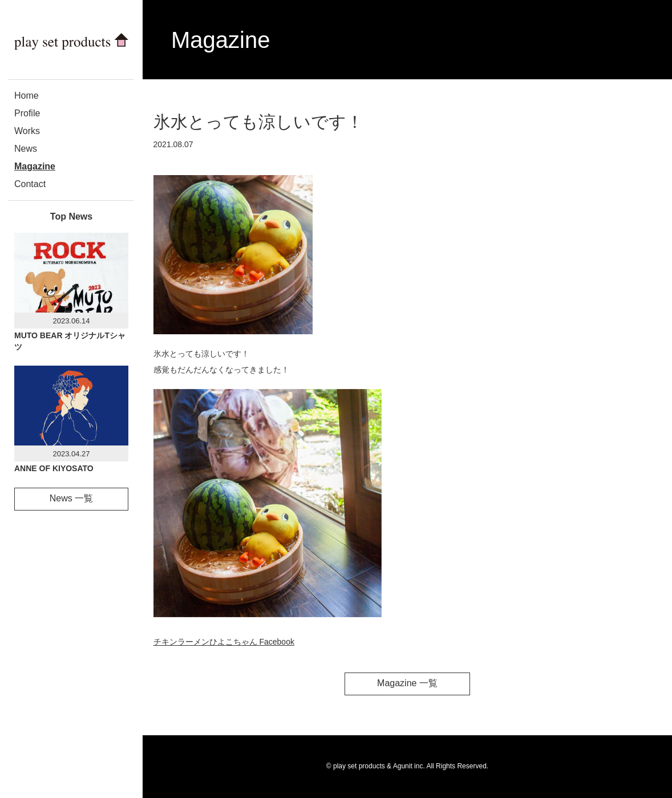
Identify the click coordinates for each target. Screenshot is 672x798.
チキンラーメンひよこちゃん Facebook (224, 642)
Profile (27, 113)
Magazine (35, 166)
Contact (30, 184)
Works (27, 131)
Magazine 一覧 (407, 683)
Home (27, 96)
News (26, 149)
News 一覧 (71, 498)
